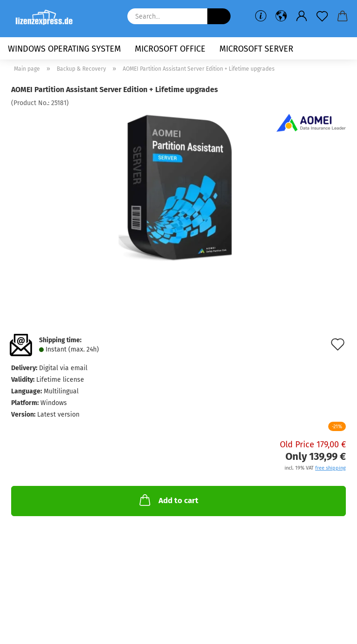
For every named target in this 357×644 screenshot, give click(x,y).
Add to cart (168, 500)
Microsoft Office (170, 49)
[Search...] (219, 16)
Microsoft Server (256, 49)
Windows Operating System (64, 49)
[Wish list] (322, 16)
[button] (281, 16)
